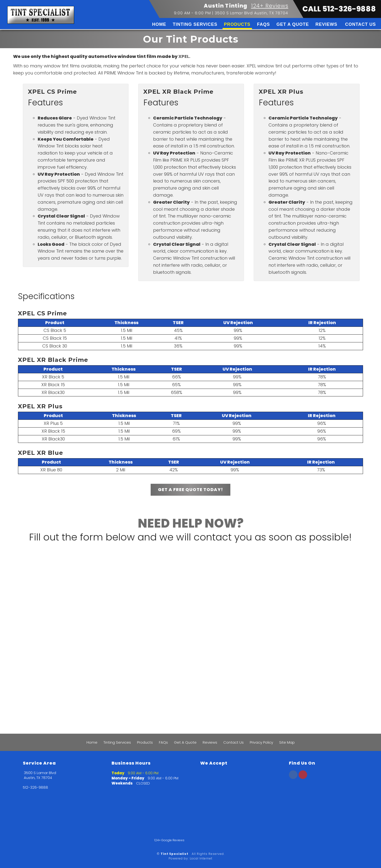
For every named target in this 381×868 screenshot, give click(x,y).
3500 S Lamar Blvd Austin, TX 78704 (251, 13)
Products (237, 24)
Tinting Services (195, 24)
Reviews (326, 24)
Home (159, 24)
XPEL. (184, 56)
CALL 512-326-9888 (339, 9)
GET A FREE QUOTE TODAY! (190, 489)
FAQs (264, 24)
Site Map (287, 742)
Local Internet (201, 858)
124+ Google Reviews (169, 840)
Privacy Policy (261, 742)
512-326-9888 (35, 787)
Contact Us (360, 24)
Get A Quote (293, 24)
